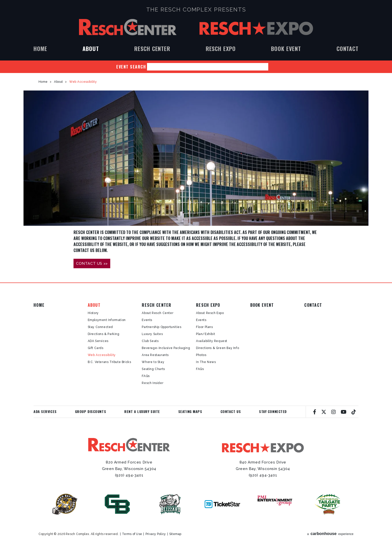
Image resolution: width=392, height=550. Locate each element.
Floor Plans (204, 327)
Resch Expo (256, 28)
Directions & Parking (104, 334)
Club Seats (150, 341)
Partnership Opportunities (161, 327)
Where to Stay (153, 362)
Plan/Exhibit (205, 334)
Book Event (286, 48)
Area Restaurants (155, 355)
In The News (206, 362)
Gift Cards (96, 348)
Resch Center (128, 27)
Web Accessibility (102, 355)
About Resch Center (157, 313)
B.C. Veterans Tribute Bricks (109, 362)
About (91, 48)
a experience (330, 534)
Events (147, 320)
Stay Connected (100, 327)
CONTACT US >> (92, 263)
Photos (201, 355)
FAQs (146, 376)
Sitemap (175, 534)
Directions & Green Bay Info (217, 348)
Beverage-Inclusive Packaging (166, 348)
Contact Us (231, 411)
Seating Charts (153, 369)
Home (40, 48)
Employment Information (107, 320)
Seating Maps (190, 411)
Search (272, 67)
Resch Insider (152, 383)
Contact (347, 48)
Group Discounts (90, 411)
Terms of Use (132, 534)
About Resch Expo (210, 313)
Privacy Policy (156, 534)
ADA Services (98, 341)
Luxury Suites (152, 334)
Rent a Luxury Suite (142, 411)
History (93, 313)
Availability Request (212, 341)
